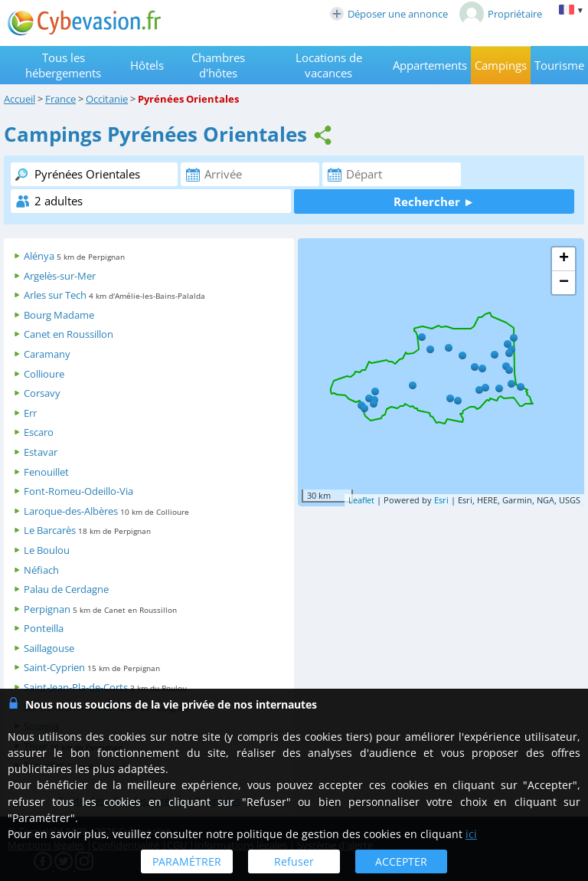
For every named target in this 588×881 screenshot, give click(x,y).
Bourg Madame (59, 315)
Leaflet (361, 500)
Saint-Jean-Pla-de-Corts (76, 687)
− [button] (564, 283)
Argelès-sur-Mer (60, 276)
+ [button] (564, 259)
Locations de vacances (329, 65)
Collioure (44, 374)
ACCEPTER (401, 861)
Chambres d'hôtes (218, 65)
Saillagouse (49, 648)
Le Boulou (47, 550)
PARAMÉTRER (187, 861)
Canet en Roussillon (69, 334)
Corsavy (42, 393)
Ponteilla (44, 628)
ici (471, 834)
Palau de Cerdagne (66, 589)
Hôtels (147, 65)
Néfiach (41, 570)
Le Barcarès (50, 530)
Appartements (430, 65)
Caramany (47, 354)
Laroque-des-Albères (71, 511)
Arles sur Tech (55, 295)
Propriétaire (501, 14)
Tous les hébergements (63, 65)
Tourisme (559, 65)
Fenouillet (46, 472)
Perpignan (47, 609)
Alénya (39, 256)
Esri (441, 500)
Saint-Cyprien (54, 667)
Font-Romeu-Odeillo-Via (78, 491)
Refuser (294, 861)
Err (30, 413)
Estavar (41, 452)
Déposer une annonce (389, 14)
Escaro (39, 432)
